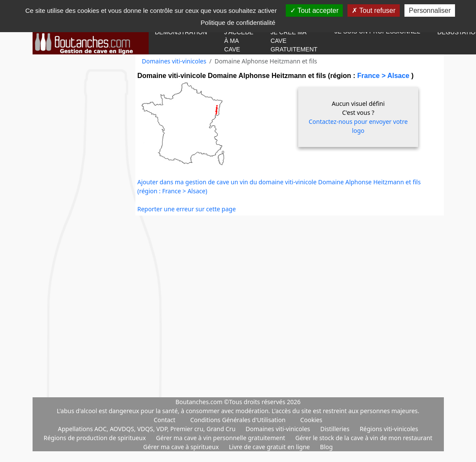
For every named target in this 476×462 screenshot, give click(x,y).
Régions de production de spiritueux (96, 438)
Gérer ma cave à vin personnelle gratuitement (221, 438)
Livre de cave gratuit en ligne (270, 447)
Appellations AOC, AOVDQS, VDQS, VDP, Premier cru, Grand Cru (147, 429)
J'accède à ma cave (239, 41)
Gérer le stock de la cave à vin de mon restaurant (364, 438)
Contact (165, 420)
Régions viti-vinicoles (389, 429)
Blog (326, 447)
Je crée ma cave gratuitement (294, 41)
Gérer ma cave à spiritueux (182, 447)
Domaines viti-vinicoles (174, 61)
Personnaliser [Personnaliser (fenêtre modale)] (430, 10)
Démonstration (181, 32)
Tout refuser (374, 10)
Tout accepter (314, 10)
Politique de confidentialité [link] (238, 22)
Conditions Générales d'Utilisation (238, 420)
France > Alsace (384, 76)
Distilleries (335, 429)
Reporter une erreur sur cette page (187, 209)
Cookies (311, 420)
